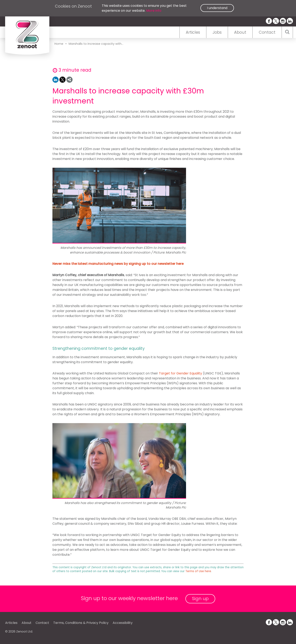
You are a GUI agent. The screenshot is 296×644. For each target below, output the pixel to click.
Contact (267, 32)
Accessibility (123, 623)
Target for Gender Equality (180, 373)
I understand (217, 8)
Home (59, 44)
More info (154, 11)
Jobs (217, 32)
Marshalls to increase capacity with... (96, 44)
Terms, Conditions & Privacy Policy (81, 623)
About (240, 32)
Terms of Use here (198, 571)
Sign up (200, 599)
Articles (193, 32)
